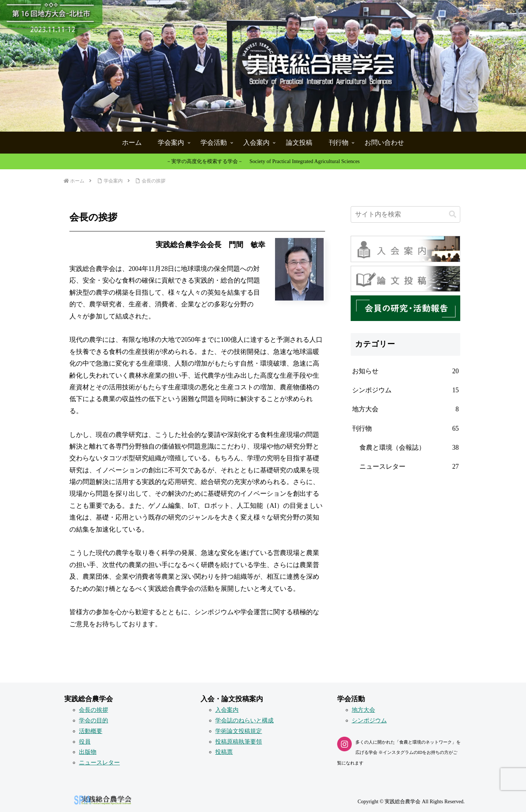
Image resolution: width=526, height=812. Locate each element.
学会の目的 (94, 720)
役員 (85, 742)
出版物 (88, 752)
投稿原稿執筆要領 (239, 742)
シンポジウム (369, 720)
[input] (405, 214)
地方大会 (363, 710)
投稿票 (224, 752)
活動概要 (91, 731)
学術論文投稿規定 (239, 731)
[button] (263, 66)
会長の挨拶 (94, 710)
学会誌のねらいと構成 (244, 720)
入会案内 (227, 710)
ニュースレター (99, 762)
